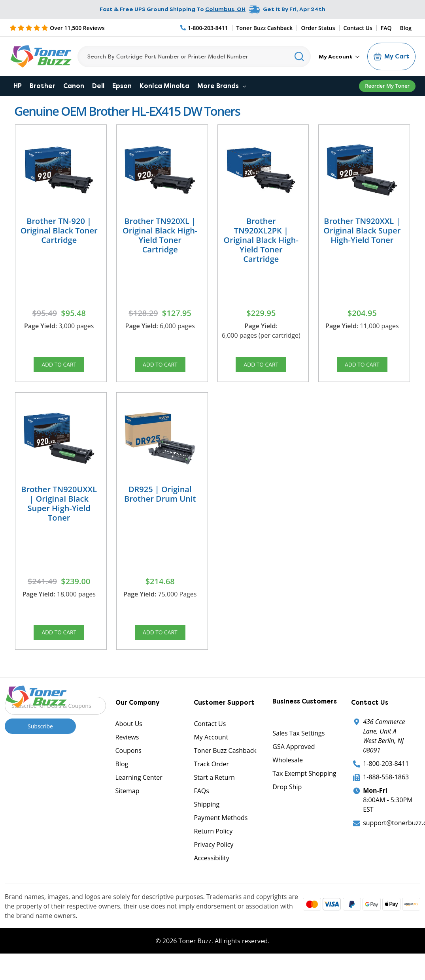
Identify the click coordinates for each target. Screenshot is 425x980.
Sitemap (127, 808)
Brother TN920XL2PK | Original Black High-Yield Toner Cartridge (261, 240)
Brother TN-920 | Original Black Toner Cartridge (59, 230)
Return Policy (213, 848)
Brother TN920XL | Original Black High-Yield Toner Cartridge (160, 235)
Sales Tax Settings (298, 750)
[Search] (194, 56)
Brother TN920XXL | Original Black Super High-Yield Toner (362, 230)
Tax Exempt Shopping (304, 790)
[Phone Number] (204, 28)
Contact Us (358, 28)
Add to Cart (59, 367)
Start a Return (214, 794)
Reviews (127, 754)
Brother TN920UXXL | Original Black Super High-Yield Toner (59, 512)
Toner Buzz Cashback (265, 28)
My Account (339, 56)
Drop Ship (287, 804)
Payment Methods (221, 835)
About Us (129, 741)
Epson (122, 86)
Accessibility (211, 875)
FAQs (201, 808)
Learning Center (139, 794)
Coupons (128, 767)
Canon (74, 86)
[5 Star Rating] (57, 28)
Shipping (207, 821)
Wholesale (288, 777)
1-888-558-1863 (386, 794)
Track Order (211, 781)
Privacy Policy (213, 861)
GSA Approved (294, 764)
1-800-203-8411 (386, 781)
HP (18, 86)
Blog (406, 28)
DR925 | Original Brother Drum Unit (160, 502)
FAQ (386, 28)
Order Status (318, 28)
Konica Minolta (164, 86)
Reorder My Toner (387, 86)
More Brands (222, 86)
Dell (98, 86)
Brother (42, 86)
